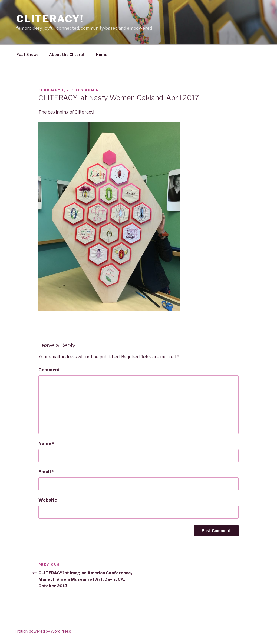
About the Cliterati (67, 54)
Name (46, 444)
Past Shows (27, 54)
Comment (49, 370)
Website (48, 500)
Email (46, 472)
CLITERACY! (50, 19)
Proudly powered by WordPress (43, 631)
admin (92, 90)
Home (102, 54)
